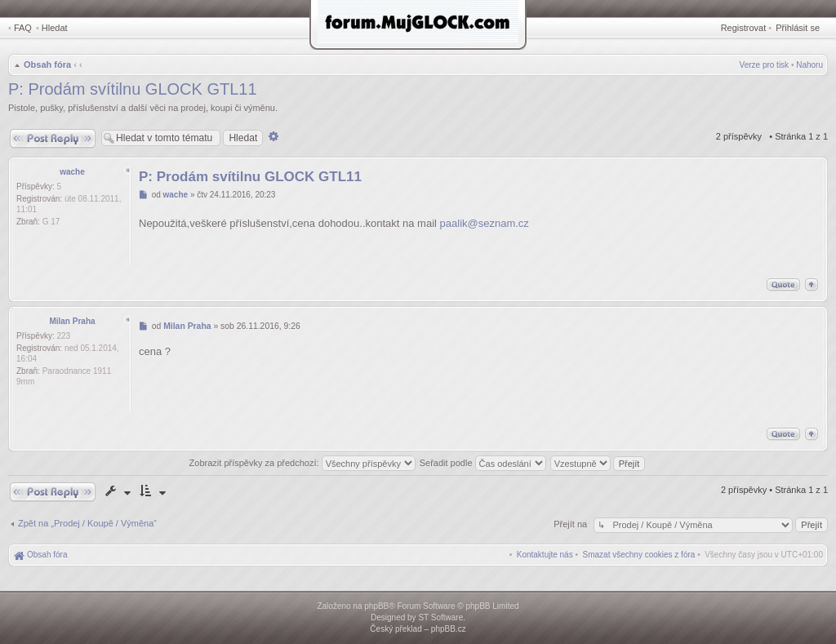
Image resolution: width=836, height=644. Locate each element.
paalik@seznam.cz (485, 223)
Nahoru (809, 65)
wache (72, 172)
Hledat (55, 28)
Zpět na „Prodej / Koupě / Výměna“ (87, 523)
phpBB (376, 606)
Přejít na (571, 524)
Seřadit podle (483, 463)
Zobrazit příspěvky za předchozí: (302, 463)
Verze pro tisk (765, 65)
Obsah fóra (47, 64)
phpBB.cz (449, 629)
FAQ (23, 28)
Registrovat (744, 28)
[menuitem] (639, 555)
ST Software (440, 617)
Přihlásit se (798, 28)
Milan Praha (72, 321)
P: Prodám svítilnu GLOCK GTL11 (133, 89)
